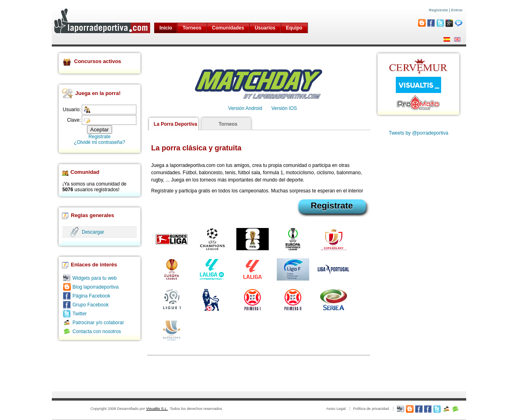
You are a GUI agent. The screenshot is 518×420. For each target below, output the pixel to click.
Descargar (93, 232)
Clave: (74, 120)
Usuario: (72, 110)
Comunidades (228, 28)
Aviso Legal (336, 409)
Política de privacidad (371, 409)
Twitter (80, 314)
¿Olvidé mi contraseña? (99, 142)
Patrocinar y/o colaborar (98, 323)
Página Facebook (91, 296)
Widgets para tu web (94, 278)
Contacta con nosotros (97, 331)
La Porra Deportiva (175, 124)
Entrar (457, 10)
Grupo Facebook (90, 305)
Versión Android (245, 108)
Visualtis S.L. (157, 409)
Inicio (166, 28)
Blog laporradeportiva (96, 287)
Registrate (438, 10)
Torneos (192, 28)
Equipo (294, 28)
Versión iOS (284, 108)
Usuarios (265, 28)
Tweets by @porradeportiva (419, 133)
